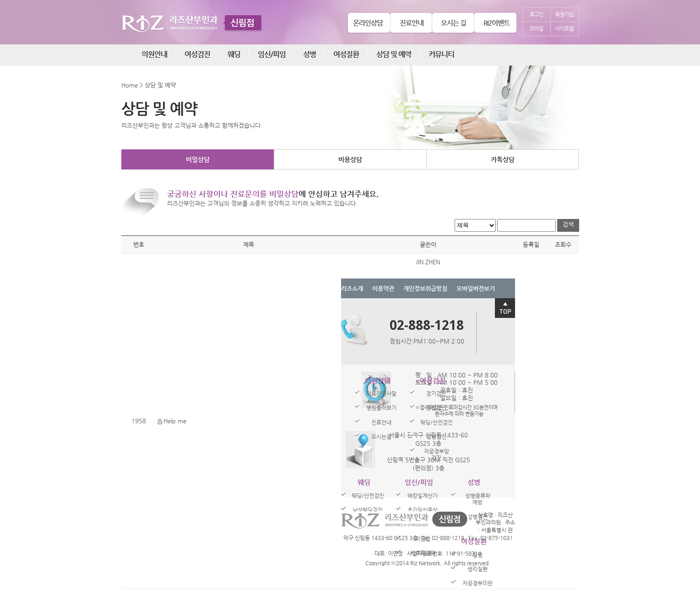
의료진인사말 (381, 393)
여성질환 (346, 54)
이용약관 (383, 288)
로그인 (537, 14)
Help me (172, 421)
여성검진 (197, 54)
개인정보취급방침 (425, 288)
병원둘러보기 (381, 408)
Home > (132, 85)
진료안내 (412, 23)
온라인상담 (368, 23)
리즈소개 (352, 288)
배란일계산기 (423, 496)
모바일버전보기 (476, 288)
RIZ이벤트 (497, 23)
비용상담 (350, 159)
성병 (309, 54)
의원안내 (154, 54)
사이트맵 (564, 29)
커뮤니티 (441, 54)
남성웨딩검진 (368, 510)
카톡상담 (503, 159)
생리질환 (478, 569)
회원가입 (564, 14)
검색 (568, 224)
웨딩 (234, 54)
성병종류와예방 (478, 499)
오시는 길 (453, 23)
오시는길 (381, 437)
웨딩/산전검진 (437, 422)
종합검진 (436, 408)
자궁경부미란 (478, 583)
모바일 (537, 29)
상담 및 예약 (394, 54)
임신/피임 (272, 54)
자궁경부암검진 (437, 454)
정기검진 (436, 393)
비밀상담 (198, 159)
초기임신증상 (423, 510)
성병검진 (436, 437)
